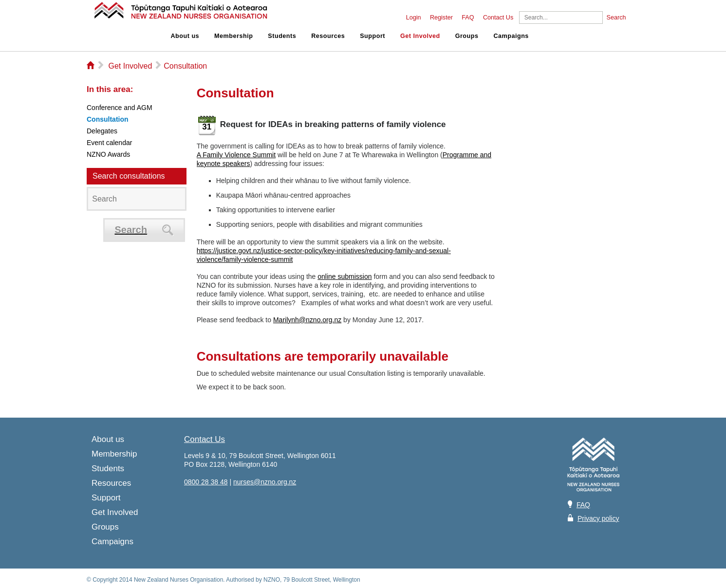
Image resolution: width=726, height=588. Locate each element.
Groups (467, 36)
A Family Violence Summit (236, 155)
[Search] (561, 18)
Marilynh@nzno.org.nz (307, 320)
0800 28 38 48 (206, 482)
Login (414, 18)
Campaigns (511, 36)
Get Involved (420, 36)
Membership (233, 36)
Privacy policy (598, 518)
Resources (328, 36)
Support (372, 36)
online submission (344, 276)
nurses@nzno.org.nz (265, 482)
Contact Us (498, 18)
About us (185, 36)
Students (282, 36)
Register (441, 18)
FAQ (468, 18)
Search (616, 18)
